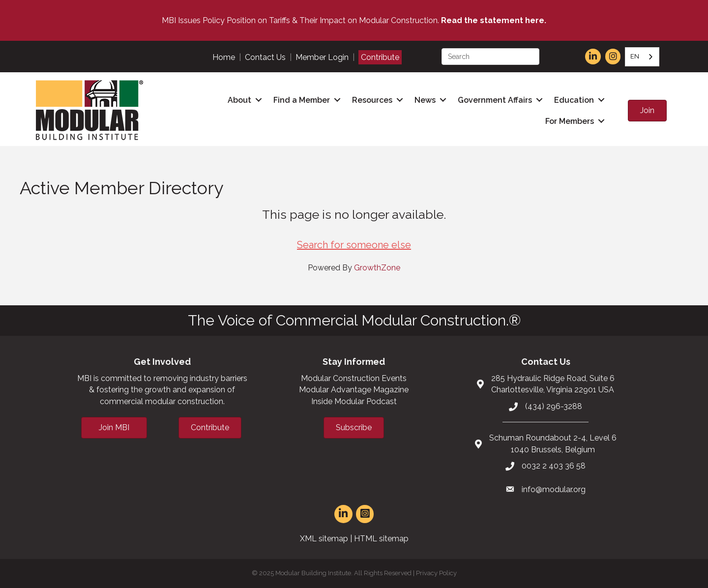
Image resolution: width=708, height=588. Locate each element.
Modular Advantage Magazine (354, 390)
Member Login (322, 57)
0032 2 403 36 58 (554, 466)
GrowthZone (377, 268)
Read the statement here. (494, 20)
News (425, 100)
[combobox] (642, 57)
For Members (570, 121)
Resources (372, 100)
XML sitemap (324, 539)
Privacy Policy (436, 573)
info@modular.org (554, 489)
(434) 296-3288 (554, 406)
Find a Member (302, 100)
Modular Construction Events (354, 378)
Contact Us (265, 57)
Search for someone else (354, 245)
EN (635, 56)
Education (574, 100)
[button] (647, 111)
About (239, 100)
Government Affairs (495, 100)
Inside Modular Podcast (354, 401)
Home (224, 57)
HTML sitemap (381, 539)
